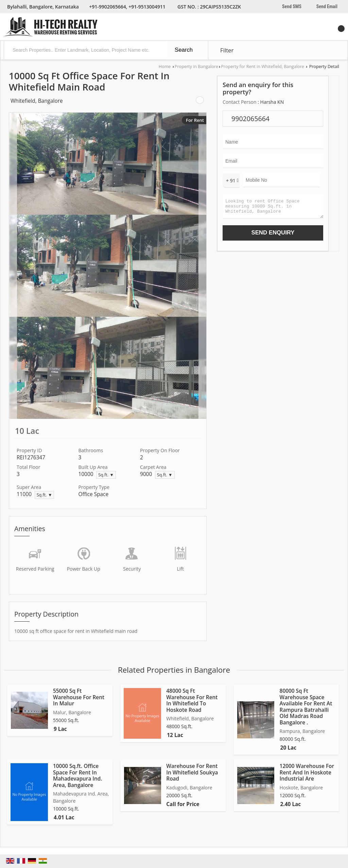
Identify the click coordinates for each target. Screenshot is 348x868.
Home (165, 67)
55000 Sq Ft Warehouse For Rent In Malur (79, 697)
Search (184, 50)
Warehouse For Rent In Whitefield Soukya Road (192, 772)
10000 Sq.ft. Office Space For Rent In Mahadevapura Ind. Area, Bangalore (78, 775)
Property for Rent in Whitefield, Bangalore (263, 67)
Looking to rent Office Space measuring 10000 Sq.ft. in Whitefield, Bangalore (273, 208)
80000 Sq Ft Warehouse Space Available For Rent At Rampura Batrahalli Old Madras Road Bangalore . (306, 707)
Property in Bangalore (196, 67)
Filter (227, 50)
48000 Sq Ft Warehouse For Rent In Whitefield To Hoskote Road (192, 700)
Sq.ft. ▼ (106, 475)
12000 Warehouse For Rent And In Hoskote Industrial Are (307, 772)
